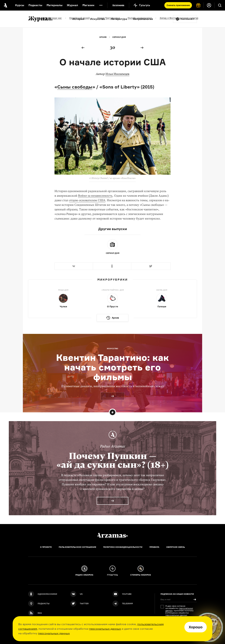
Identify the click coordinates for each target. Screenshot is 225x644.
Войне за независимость (95, 196)
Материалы (54, 5)
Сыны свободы (75, 87)
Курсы (20, 5)
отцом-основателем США (87, 200)
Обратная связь (176, 547)
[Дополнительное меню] (101, 5)
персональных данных (105, 629)
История (78, 19)
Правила (154, 547)
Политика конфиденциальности (123, 547)
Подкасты (35, 5)
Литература (119, 19)
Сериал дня (119, 37)
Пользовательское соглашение (77, 547)
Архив (103, 37)
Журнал (72, 5)
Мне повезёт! (187, 19)
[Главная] (112, 535)
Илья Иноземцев (117, 74)
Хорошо (196, 627)
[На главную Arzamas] (5, 5)
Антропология (143, 19)
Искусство (97, 19)
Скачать (178, 5)
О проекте (46, 547)
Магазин (88, 5)
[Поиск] (220, 5)
